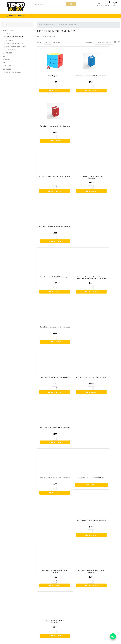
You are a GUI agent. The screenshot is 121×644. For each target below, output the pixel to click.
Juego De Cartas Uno (50, 416)
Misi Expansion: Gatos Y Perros (106, 416)
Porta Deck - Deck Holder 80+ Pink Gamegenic (50, 147)
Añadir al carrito (53, 80)
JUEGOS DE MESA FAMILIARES (14, 37)
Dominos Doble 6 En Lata (106, 378)
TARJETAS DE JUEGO (10, 50)
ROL (4, 63)
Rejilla (115, 42)
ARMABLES (6, 59)
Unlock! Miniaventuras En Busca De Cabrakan (78, 533)
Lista (119, 42)
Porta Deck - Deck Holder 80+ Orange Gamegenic (78, 108)
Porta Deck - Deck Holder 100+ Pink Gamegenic (50, 301)
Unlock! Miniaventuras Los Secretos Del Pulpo (50, 533)
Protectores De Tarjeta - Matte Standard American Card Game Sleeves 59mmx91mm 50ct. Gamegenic (78, 379)
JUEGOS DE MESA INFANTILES (14, 43)
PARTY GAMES (9, 40)
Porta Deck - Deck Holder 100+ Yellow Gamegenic (106, 262)
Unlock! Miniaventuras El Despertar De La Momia (106, 533)
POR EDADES (8, 34)
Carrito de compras (39, 625)
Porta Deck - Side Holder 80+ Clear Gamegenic (50, 185)
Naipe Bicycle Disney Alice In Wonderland (50, 456)
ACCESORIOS (7, 66)
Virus (106, 455)
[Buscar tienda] (50, 4)
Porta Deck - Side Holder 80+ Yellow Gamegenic (50, 224)
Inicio (40, 24)
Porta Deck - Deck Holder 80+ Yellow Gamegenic (106, 108)
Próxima (86, 594)
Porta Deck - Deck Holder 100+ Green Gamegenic (50, 262)
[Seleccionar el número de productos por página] (48, 42)
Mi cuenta (99, 5)
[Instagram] (68, 619)
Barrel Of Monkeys (78, 455)
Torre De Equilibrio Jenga (50, 378)
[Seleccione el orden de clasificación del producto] (104, 42)
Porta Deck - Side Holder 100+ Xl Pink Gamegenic (106, 301)
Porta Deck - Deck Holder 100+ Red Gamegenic (106, 224)
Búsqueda (71, 4)
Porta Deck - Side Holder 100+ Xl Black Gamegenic (78, 340)
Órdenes (37, 621)
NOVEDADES (7, 69)
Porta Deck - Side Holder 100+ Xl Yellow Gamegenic (50, 340)
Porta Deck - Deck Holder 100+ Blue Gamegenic (78, 301)
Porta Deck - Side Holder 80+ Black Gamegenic (106, 185)
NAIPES (5, 56)
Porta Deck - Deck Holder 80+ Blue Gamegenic (78, 69)
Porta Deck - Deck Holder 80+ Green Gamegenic (50, 108)
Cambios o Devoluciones (10, 621)
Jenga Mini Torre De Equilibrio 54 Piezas (78, 224)
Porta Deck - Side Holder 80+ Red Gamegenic (106, 147)
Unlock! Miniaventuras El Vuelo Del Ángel (106, 494)
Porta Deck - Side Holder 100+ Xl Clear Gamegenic (106, 340)
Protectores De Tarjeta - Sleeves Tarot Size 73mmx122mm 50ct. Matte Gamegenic (78, 418)
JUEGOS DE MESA (9, 30)
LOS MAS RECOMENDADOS (12, 72)
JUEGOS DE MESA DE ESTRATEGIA (15, 46)
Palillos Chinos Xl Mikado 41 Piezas (50, 571)
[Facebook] (64, 619)
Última (90, 594)
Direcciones (37, 623)
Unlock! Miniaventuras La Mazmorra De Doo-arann (78, 494)
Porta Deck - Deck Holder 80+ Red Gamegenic (106, 69)
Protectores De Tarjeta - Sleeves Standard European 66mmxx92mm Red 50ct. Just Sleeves (78, 147)
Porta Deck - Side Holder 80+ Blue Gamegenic (78, 185)
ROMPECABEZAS (8, 53)
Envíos (5, 619)
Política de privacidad (9, 623)
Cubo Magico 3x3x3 (50, 69)
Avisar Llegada (78, 230)
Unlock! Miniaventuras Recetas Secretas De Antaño (50, 494)
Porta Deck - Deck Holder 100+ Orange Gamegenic (78, 262)
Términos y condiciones (10, 625)
